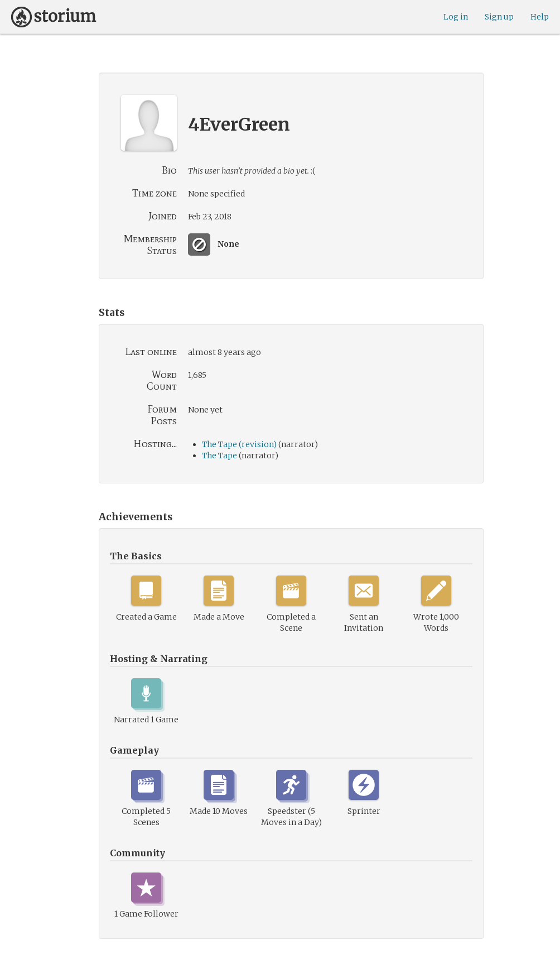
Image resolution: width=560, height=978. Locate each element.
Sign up (499, 17)
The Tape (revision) (239, 444)
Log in (456, 17)
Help (540, 17)
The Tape (219, 456)
